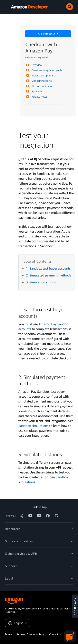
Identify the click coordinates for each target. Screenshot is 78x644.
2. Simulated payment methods (48, 275)
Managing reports (41, 81)
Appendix (36, 91)
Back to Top (39, 507)
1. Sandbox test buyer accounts (48, 268)
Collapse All (31, 57)
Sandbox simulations (33, 426)
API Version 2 (47, 34)
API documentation (42, 86)
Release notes (39, 97)
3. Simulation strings (41, 282)
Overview (36, 65)
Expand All (43, 57)
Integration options (42, 76)
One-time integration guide (46, 70)
